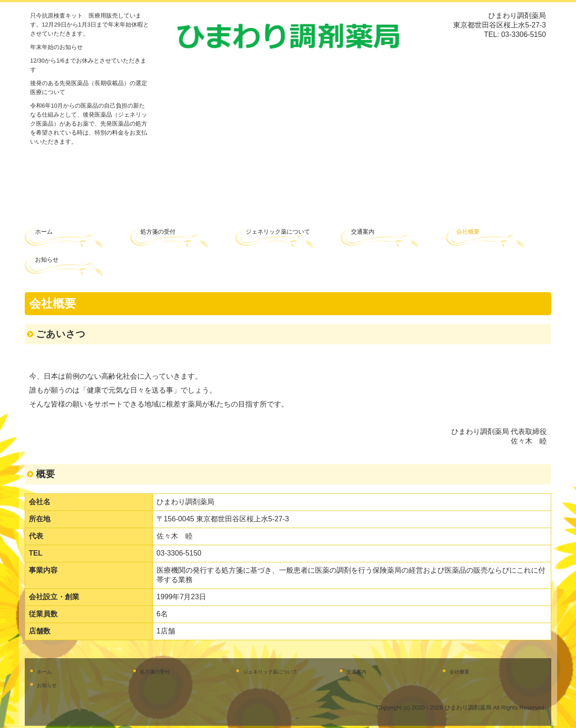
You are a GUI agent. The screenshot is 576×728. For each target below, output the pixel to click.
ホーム (44, 232)
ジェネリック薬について (278, 232)
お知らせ (47, 260)
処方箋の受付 (158, 232)
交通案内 (363, 232)
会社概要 (468, 232)
